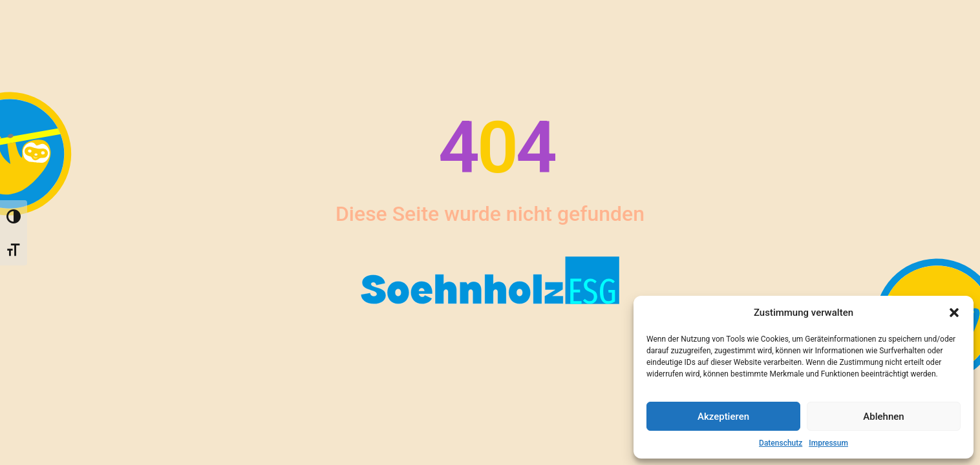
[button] (954, 313)
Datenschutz (781, 443)
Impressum (828, 443)
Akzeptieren (723, 417)
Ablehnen (883, 417)
